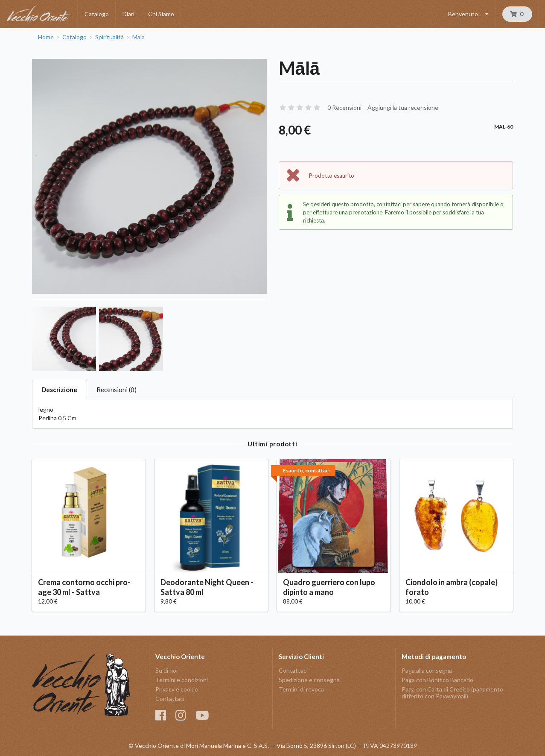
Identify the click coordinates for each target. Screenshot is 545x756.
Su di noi (166, 671)
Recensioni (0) (117, 390)
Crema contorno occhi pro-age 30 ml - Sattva (84, 587)
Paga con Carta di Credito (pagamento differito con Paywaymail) (452, 693)
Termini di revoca (301, 689)
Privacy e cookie (177, 689)
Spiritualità (109, 37)
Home (46, 37)
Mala (138, 37)
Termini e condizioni (182, 680)
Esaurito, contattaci (306, 470)
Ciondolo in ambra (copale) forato (452, 587)
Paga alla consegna (427, 671)
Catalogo (97, 14)
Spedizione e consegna (309, 680)
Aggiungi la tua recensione (403, 107)
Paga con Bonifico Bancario (437, 680)
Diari (128, 14)
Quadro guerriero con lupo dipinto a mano (329, 587)
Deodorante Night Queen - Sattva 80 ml (207, 587)
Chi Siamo (161, 14)
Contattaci (170, 699)
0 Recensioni (344, 107)
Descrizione (59, 390)
